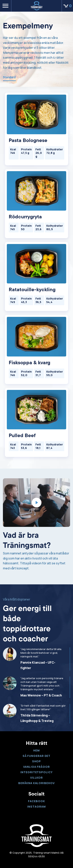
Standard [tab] (9, 78)
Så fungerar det (37, 756)
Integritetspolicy (36, 772)
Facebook (36, 801)
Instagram (36, 807)
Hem (36, 750)
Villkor (36, 778)
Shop (37, 761)
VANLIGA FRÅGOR (36, 767)
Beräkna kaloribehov (36, 783)
